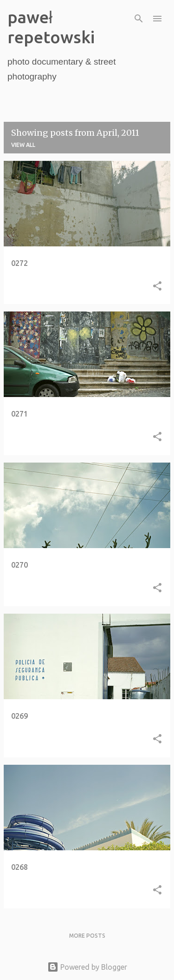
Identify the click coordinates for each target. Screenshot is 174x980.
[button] (157, 287)
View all (23, 145)
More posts (87, 936)
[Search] (139, 19)
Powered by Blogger (87, 967)
